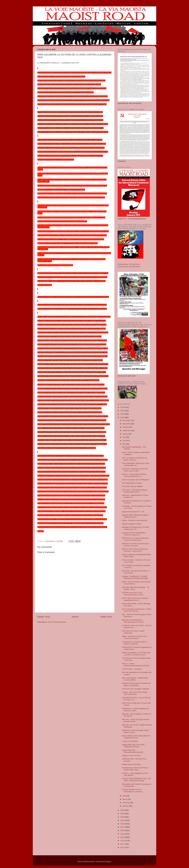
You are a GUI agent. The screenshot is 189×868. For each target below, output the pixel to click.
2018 (123, 824)
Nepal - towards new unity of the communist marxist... (134, 637)
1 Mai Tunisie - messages (132, 669)
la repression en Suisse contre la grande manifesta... (135, 643)
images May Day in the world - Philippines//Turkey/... (134, 746)
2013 (123, 841)
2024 (123, 414)
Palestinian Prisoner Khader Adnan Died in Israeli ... (135, 731)
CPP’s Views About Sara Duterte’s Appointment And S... (135, 599)
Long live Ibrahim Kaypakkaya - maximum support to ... (134, 534)
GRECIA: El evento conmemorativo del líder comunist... (136, 545)
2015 (123, 834)
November (127, 424)
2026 (123, 407)
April (124, 796)
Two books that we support (132, 486)
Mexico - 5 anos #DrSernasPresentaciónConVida (136, 665)
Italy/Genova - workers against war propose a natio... (135, 710)
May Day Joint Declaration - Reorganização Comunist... (133, 621)
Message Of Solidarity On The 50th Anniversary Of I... (136, 528)
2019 (123, 820)
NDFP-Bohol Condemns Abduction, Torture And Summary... (136, 539)
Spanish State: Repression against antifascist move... (135, 516)
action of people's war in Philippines (136, 480)
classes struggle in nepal (132, 524)
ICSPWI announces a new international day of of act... (133, 594)
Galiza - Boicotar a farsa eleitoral (135, 520)
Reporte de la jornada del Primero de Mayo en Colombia (136, 684)
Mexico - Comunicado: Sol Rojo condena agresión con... (134, 475)
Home (75, 617)
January (126, 806)
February (126, 803)
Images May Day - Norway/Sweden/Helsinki (133, 751)
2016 (123, 830)
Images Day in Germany (131, 764)
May (124, 444)
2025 (123, 411)
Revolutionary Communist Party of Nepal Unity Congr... (135, 769)
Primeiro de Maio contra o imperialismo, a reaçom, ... (133, 791)
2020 (123, 817)
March (125, 799)
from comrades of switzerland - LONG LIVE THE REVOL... (137, 610)
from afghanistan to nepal (132, 483)
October (126, 427)
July (124, 437)
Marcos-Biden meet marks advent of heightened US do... (136, 737)
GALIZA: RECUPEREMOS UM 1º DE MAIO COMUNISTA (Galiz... (136, 780)
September (127, 431)
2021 (123, 814)
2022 (123, 810)
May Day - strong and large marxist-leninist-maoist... (136, 720)
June (125, 441)
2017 (123, 827)
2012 (123, 844)
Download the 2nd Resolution (129, 267)
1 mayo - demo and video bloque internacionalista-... (135, 693)
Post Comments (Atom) (57, 622)
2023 (123, 417)
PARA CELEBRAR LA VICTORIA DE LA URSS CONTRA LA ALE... (136, 654)
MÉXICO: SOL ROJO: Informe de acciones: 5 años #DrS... (135, 550)
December (127, 420)
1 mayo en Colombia (130, 741)
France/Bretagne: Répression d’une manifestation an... (136, 464)
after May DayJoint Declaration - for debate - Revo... (136, 588)
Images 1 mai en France (131, 756)
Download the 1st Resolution (129, 264)
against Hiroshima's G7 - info (133, 512)
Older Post (106, 617)
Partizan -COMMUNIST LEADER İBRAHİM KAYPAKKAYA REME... (136, 577)
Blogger (108, 862)
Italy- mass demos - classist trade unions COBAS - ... (135, 679)
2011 (123, 847)
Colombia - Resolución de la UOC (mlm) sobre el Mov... (135, 470)
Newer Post (44, 617)
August (125, 434)
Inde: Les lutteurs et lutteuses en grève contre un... (135, 459)
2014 (123, 837)
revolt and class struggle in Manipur (136, 689)
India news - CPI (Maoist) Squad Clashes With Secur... (134, 491)
